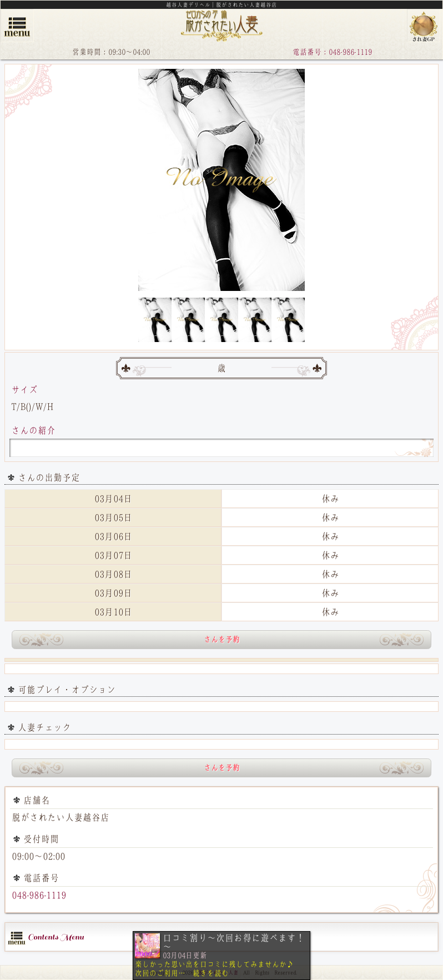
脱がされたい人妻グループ (424, 26)
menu (17, 26)
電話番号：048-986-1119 (332, 52)
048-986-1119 (39, 895)
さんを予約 (222, 639)
